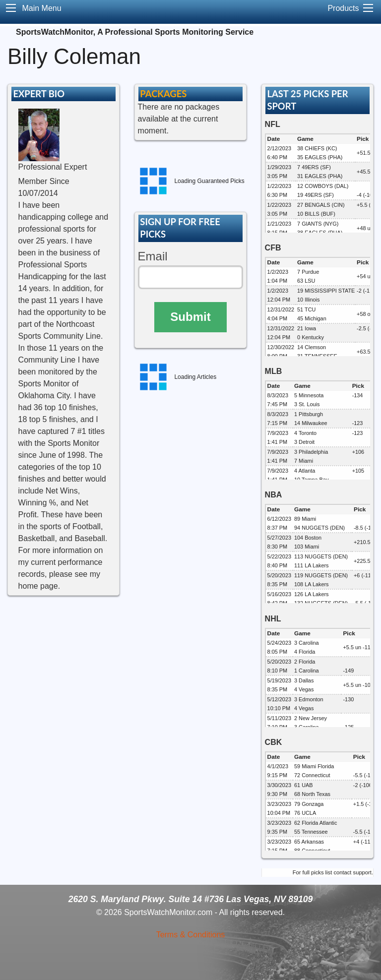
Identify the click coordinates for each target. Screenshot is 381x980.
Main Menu (41, 8)
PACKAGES (163, 94)
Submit (190, 317)
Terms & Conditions (191, 935)
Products (343, 8)
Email (153, 256)
